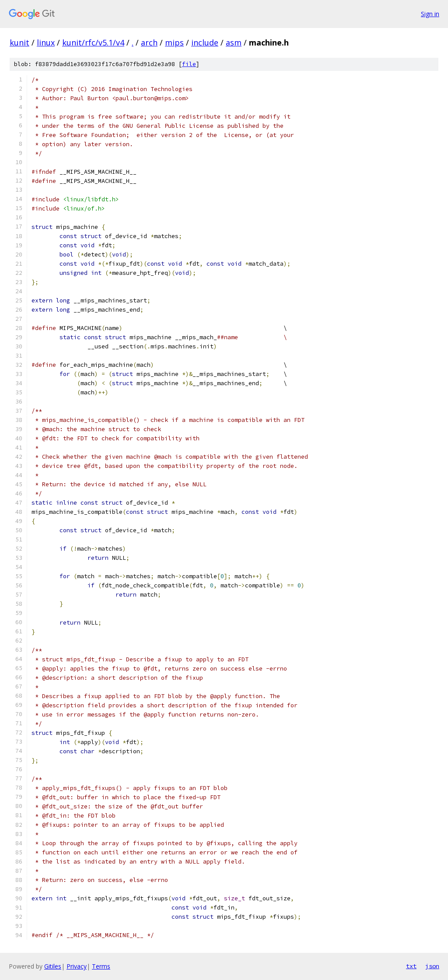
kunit (19, 42)
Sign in (430, 14)
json (432, 966)
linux (46, 42)
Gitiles (53, 966)
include (205, 42)
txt (411, 966)
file (189, 64)
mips (174, 42)
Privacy (77, 966)
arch (149, 42)
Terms (101, 966)
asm (234, 42)
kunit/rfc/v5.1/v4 (93, 42)
